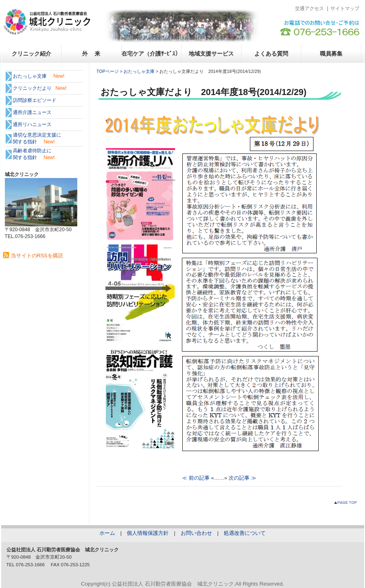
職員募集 (331, 54)
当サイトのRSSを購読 (37, 256)
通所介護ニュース (32, 112)
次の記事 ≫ (242, 478)
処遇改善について (245, 533)
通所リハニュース (32, 124)
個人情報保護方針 (148, 533)
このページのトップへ (347, 504)
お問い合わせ (196, 533)
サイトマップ (345, 8)
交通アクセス (309, 8)
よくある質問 (271, 54)
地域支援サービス (211, 54)
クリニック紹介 (31, 54)
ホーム (107, 533)
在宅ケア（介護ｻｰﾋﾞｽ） (151, 54)
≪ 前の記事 (196, 478)
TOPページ (108, 71)
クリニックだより (32, 88)
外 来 (91, 54)
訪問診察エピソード (35, 100)
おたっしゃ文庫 (139, 71)
